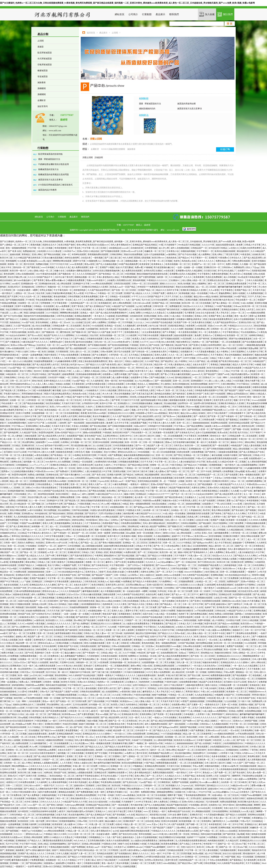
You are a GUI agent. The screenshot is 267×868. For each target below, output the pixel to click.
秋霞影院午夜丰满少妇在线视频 (198, 387)
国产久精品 (29, 789)
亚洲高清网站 (32, 426)
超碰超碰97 (238, 543)
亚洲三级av (187, 546)
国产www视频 (31, 847)
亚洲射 (136, 342)
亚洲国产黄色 (215, 316)
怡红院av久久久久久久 (194, 306)
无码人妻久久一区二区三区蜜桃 (84, 352)
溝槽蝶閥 (42, 88)
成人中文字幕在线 (223, 543)
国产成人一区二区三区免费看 (23, 633)
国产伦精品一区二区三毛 (178, 471)
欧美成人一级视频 (8, 659)
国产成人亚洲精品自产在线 (98, 306)
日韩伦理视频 (74, 297)
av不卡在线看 (162, 650)
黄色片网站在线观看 (221, 510)
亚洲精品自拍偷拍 (230, 310)
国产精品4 (240, 501)
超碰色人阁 (21, 637)
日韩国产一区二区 (134, 620)
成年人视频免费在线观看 (156, 724)
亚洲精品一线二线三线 (84, 439)
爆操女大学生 (237, 442)
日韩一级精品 (67, 310)
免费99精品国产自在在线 (179, 811)
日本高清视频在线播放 (142, 403)
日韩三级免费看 (236, 523)
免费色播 (148, 306)
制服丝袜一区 (54, 287)
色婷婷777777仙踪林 (196, 837)
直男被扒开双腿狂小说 (104, 358)
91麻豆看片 (235, 627)
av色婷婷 (29, 624)
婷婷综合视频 (85, 416)
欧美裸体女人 (158, 264)
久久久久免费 (177, 329)
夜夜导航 (256, 617)
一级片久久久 (225, 721)
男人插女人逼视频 (12, 740)
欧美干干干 (118, 332)
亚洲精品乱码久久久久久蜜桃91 (235, 662)
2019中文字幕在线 (144, 802)
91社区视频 (239, 381)
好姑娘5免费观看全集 (36, 611)
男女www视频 (192, 407)
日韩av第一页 (212, 847)
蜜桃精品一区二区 (244, 672)
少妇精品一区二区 (176, 504)
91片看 (21, 818)
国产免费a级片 (63, 471)
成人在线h (33, 559)
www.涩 (147, 811)
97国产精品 (150, 763)
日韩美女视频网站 (189, 523)
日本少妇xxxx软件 (32, 786)
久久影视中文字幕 (211, 348)
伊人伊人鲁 (108, 394)
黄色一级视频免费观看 (16, 248)
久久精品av (198, 559)
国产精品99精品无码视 (138, 465)
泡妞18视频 (115, 582)
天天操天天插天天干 (71, 287)
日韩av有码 (145, 517)
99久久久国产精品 (197, 361)
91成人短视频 (247, 303)
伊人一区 (203, 332)
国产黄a (164, 374)
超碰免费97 (41, 442)
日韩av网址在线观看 (192, 646)
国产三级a (175, 650)
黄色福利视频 (139, 280)
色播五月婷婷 (164, 594)
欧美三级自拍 (201, 637)
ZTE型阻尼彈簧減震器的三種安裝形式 (55, 185)
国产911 (132, 637)
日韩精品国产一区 (199, 248)
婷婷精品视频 (117, 442)
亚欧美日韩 (70, 342)
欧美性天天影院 (69, 682)
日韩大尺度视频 (135, 811)
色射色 (177, 261)
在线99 (118, 824)
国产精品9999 (46, 630)
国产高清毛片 (91, 514)
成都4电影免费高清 (195, 685)
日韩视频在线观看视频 (129, 462)
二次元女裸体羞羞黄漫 (151, 332)
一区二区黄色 (72, 378)
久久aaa (235, 792)
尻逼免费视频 (122, 316)
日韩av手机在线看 (229, 348)
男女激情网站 (53, 705)
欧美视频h (134, 844)
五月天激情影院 (7, 465)
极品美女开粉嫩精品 (31, 397)
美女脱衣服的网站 (183, 753)
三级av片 (198, 650)
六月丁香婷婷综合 (89, 449)
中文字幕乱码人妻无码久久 (40, 533)
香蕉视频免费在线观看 (98, 254)
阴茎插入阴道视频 (142, 258)
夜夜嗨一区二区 (15, 264)
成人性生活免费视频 (41, 326)
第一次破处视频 (19, 559)
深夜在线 (10, 507)
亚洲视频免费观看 (38, 481)
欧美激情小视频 (129, 536)
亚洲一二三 (52, 572)
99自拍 (78, 734)
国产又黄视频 (6, 698)
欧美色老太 (78, 523)
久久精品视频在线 (235, 530)
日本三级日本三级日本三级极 (14, 339)
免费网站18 (133, 656)
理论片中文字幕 (23, 387)
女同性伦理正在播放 (153, 271)
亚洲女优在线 (225, 798)
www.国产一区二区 (37, 805)
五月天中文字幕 (122, 423)
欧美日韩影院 (62, 494)
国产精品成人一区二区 (171, 604)
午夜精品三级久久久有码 (55, 834)
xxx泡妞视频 (233, 821)
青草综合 (16, 536)
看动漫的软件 (243, 251)
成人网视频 (196, 711)
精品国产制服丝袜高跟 (180, 488)
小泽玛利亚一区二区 (118, 355)
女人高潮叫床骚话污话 (139, 488)
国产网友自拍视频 (52, 254)
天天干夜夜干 (256, 433)
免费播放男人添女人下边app (247, 267)
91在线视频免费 (44, 390)
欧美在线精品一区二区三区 (57, 410)
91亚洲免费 (96, 614)
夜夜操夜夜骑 (206, 300)
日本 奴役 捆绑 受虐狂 (178, 815)
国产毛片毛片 (189, 669)
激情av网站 (136, 666)
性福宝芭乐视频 (216, 637)
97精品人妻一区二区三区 (134, 824)
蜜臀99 (127, 607)
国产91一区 (141, 446)
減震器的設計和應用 (47, 190)
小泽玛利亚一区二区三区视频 (39, 400)
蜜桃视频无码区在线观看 (199, 514)
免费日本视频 (121, 374)
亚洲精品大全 (251, 824)
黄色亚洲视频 (260, 326)
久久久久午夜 (208, 245)
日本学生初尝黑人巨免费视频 (72, 721)
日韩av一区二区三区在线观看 (145, 284)
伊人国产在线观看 (207, 501)
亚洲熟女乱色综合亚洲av (219, 280)
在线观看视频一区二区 (42, 413)
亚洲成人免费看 (226, 688)
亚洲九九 (144, 345)
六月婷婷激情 (93, 656)
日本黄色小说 (173, 251)
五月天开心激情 (96, 821)
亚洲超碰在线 (28, 287)
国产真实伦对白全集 (128, 834)
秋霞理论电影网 (46, 433)
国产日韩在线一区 (141, 352)
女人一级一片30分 (252, 494)
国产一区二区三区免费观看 (38, 818)
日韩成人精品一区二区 (111, 653)
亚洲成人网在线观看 (33, 837)
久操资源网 (210, 585)
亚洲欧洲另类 (28, 446)
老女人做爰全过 (147, 575)
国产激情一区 (234, 517)
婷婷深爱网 (171, 368)
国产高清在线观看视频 (118, 345)
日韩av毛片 (45, 692)
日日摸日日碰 (210, 271)
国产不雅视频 (244, 818)
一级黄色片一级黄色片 (139, 484)
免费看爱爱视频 (251, 378)
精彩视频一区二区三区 (150, 705)
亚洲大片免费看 (23, 413)
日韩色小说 (89, 633)
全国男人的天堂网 (69, 416)
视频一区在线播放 (94, 452)
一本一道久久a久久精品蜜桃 (245, 358)
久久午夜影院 (53, 313)
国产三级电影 (8, 358)
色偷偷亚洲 (206, 446)
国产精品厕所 (55, 374)
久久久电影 (53, 650)
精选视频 (248, 274)
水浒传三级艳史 (205, 727)
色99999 (38, 371)
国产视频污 (217, 569)
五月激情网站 (122, 397)
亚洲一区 (104, 297)
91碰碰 (258, 365)
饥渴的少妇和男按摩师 (251, 248)
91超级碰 (111, 316)
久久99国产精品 (152, 361)
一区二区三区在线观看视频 (67, 413)
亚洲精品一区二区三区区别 (135, 543)
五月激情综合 (48, 727)
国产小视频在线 (13, 342)
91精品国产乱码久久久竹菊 (40, 420)
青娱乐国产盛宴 (110, 614)
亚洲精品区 (141, 494)
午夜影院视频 (108, 397)
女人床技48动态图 (8, 818)
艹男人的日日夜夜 (223, 504)
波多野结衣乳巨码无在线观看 (129, 737)
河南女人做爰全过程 (134, 361)
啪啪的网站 (154, 384)
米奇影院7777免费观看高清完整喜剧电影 (156, 287)
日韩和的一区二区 (219, 329)
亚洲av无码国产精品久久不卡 (68, 433)
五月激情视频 (152, 808)
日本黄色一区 (165, 530)
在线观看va (108, 374)
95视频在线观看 (11, 371)
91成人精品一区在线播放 (182, 316)
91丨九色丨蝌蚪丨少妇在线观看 (228, 378)
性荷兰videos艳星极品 (158, 413)
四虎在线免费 (183, 452)
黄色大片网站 (14, 397)
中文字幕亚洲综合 (231, 332)
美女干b (163, 824)
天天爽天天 (95, 497)
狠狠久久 (180, 692)
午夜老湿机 (246, 254)
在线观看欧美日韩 (8, 718)
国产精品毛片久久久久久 (192, 659)
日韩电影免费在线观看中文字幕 (209, 390)
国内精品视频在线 (183, 378)
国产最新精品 (232, 420)
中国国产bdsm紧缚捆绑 (30, 523)
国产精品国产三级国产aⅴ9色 (217, 374)
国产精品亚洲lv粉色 (174, 497)
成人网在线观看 (64, 284)
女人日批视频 (186, 297)
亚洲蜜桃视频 (215, 465)
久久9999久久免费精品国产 (101, 348)
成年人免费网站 (100, 322)
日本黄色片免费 (233, 620)
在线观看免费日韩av (187, 808)
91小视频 (179, 572)
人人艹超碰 (25, 582)
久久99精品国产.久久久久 (181, 277)
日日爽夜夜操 (164, 782)
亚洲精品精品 (153, 734)
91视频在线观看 (188, 310)
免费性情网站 (42, 348)
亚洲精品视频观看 (172, 371)
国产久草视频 (169, 332)
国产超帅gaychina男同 (144, 507)
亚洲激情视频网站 (63, 523)
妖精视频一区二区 (40, 526)
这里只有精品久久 (141, 685)
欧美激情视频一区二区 (10, 549)
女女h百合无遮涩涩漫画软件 (21, 721)
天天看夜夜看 (62, 352)
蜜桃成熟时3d (110, 556)
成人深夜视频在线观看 (162, 358)
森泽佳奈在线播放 (84, 342)
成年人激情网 (88, 494)
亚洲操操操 (86, 355)
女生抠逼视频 (45, 824)
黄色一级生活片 (116, 361)
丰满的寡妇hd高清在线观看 (182, 458)
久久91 (21, 624)
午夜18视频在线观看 (242, 387)
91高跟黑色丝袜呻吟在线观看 (44, 811)
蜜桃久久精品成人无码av (96, 371)
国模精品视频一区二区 (136, 261)
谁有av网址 (81, 245)
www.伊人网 (221, 326)
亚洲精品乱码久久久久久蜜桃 (121, 413)
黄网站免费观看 (68, 497)
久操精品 (24, 319)
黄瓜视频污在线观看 (181, 640)
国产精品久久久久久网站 (235, 514)
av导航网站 (73, 708)
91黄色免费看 (133, 572)
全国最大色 (180, 792)
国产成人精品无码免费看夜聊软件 (112, 313)
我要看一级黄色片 (160, 488)
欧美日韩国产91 (48, 339)
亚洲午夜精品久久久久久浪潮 (57, 381)
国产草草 (116, 400)
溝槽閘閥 (42, 94)
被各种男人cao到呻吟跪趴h (197, 355)
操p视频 (241, 834)
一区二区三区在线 (28, 737)
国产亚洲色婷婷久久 (199, 552)
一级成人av (75, 494)
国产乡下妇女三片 (65, 339)
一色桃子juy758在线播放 (31, 831)
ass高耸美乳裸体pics (84, 458)
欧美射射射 (145, 264)
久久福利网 (42, 782)
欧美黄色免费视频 (90, 297)
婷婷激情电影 (80, 290)
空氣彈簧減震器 (45, 65)
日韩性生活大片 (252, 530)
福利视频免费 (29, 549)
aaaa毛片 (64, 345)
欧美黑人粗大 (34, 332)
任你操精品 (257, 821)
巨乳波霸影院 (222, 627)
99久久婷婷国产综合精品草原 (52, 491)
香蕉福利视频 (230, 591)
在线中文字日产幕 (36, 423)
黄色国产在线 (24, 614)
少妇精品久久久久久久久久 (59, 624)
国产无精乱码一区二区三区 (74, 611)
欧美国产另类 (251, 287)
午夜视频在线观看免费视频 (47, 310)
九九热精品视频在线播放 (23, 471)
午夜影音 (220, 420)
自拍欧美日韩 (259, 254)
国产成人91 (60, 429)
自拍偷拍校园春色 (59, 559)
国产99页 (259, 559)
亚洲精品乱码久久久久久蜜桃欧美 (106, 624)
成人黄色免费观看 (32, 760)
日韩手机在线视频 (65, 316)
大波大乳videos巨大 (107, 740)
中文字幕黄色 (204, 274)
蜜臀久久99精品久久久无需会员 (151, 313)
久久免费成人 (84, 650)
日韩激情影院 (59, 747)
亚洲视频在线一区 (29, 284)
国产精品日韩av (97, 640)
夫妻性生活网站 (199, 488)
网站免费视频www (174, 620)
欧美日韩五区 (30, 750)
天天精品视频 (154, 844)
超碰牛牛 (176, 536)
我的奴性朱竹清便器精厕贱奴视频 (39, 316)
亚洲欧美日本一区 (212, 267)
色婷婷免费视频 (57, 348)
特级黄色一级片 (75, 863)
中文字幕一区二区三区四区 (95, 248)
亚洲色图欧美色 (132, 332)
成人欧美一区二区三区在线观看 (213, 397)
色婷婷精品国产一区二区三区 (84, 303)
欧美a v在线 (163, 316)
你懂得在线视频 (260, 387)
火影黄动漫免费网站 (114, 468)
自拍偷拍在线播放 (253, 614)
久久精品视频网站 (162, 536)
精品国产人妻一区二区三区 (160, 446)
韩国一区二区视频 (52, 698)
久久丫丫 (30, 348)
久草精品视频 (180, 517)
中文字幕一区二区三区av (166, 462)
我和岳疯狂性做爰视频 (56, 685)
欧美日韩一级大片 (18, 271)
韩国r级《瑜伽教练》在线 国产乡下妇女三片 (107, 669)
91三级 (32, 390)
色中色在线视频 (126, 381)
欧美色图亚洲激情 (225, 585)
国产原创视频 (119, 815)
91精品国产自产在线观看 (123, 306)
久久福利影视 (97, 381)
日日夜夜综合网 (86, 465)
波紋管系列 (43, 106)
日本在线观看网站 (220, 811)
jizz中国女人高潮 (121, 588)
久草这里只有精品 (38, 374)
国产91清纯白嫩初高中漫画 (38, 850)
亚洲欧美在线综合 (26, 650)
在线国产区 (229, 695)
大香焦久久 (104, 766)
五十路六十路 (244, 701)
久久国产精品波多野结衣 (99, 290)
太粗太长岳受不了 (201, 365)
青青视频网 (11, 261)
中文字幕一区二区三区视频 (40, 248)
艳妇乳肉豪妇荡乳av (241, 374)
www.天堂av (152, 824)
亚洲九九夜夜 (161, 355)
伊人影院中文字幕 (171, 711)
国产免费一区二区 (223, 773)
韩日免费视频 (50, 510)
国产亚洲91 (194, 345)
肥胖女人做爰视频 (218, 549)
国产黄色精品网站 (87, 659)
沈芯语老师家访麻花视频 (180, 348)
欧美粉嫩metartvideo (65, 478)
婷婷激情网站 (18, 685)
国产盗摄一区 (67, 458)
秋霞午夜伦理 (211, 624)
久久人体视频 (66, 620)
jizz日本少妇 (36, 675)
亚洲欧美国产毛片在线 (68, 646)
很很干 (102, 572)
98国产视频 (230, 857)
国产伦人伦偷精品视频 (107, 264)
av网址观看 (214, 737)
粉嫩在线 (159, 368)
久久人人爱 (11, 747)
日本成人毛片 (24, 378)
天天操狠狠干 (171, 245)
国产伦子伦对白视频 (188, 254)
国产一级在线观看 (163, 381)
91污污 (149, 672)
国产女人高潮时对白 (21, 627)
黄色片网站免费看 (18, 510)
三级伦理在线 (249, 504)
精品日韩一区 (161, 365)
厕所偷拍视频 (226, 297)
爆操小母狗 (129, 494)
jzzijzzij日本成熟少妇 (171, 468)
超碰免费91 (61, 863)
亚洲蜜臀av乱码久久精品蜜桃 (189, 271)
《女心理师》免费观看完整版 (28, 449)
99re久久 (96, 504)
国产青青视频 (194, 410)
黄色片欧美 (37, 381)
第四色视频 (175, 303)
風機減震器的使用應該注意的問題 (53, 175)
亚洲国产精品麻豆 (38, 578)
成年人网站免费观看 (122, 303)
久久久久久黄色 (104, 588)
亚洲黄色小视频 (246, 705)
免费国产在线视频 (235, 646)
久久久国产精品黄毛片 (123, 416)
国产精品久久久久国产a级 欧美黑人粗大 (104, 365)
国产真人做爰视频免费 (76, 348)
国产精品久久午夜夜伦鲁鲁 (160, 556)
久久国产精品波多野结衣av (225, 322)
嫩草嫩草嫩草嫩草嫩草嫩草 (230, 287)
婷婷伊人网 (186, 559)
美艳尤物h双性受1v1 (80, 798)
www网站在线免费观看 (102, 284)
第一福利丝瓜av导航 (154, 743)
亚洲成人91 (101, 811)
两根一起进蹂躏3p (10, 682)
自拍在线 (149, 821)
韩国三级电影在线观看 (34, 313)
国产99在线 (155, 345)
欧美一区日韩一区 (133, 442)
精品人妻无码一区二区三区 (221, 546)
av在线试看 (169, 271)
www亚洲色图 (77, 264)
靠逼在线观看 (176, 714)
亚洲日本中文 (126, 436)
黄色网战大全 (248, 650)
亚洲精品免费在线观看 (237, 284)
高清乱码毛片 (14, 287)
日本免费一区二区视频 (196, 672)
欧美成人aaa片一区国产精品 (123, 287)
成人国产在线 (76, 727)
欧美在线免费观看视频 (132, 763)
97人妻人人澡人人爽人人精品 (218, 381)
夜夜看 (84, 413)
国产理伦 (178, 455)
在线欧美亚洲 (201, 789)
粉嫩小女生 (60, 271)
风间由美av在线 (189, 261)
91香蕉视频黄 (8, 306)
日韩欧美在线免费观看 (90, 692)
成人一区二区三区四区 (206, 287)
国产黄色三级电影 (68, 601)
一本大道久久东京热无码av (205, 666)
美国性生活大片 (50, 245)
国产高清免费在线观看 (24, 484)
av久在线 (87, 475)
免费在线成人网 (223, 261)
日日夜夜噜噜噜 (200, 546)
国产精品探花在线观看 (16, 727)
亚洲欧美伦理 (237, 562)
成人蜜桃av (160, 471)
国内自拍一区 (19, 267)
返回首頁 (91, 33)
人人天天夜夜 (66, 763)
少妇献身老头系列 (159, 352)
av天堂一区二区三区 (237, 410)
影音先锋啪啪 (42, 322)
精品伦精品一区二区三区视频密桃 (118, 497)
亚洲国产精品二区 (147, 290)
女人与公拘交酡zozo (144, 381)
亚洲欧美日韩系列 (167, 397)
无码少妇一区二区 (103, 342)
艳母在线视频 (190, 620)
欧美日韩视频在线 (181, 384)
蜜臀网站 (249, 562)
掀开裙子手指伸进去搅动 (66, 569)
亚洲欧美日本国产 (195, 394)
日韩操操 (221, 501)
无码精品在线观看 (175, 850)
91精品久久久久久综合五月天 (114, 488)
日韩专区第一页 (160, 306)
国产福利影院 (72, 630)
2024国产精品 (240, 297)
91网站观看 (135, 643)
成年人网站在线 (258, 662)
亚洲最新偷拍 (84, 387)
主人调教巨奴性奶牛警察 (46, 669)
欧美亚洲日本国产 (121, 433)
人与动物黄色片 (92, 390)
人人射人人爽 (16, 313)
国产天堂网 (13, 297)
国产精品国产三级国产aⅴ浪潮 (65, 692)
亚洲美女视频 (261, 303)
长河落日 (166, 705)
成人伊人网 (164, 248)
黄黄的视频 (36, 245)
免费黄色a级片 (57, 342)
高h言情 (86, 326)
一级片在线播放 (141, 319)
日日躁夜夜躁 (188, 468)
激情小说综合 (212, 685)
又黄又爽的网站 (228, 384)
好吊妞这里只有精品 (218, 248)
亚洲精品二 (43, 776)
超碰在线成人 (77, 582)
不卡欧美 (30, 300)
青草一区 (4, 526)
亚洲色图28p (28, 514)
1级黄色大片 (172, 293)
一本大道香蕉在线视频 (187, 332)
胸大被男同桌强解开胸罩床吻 (87, 517)
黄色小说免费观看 (162, 672)
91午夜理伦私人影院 (146, 390)
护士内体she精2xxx (67, 387)
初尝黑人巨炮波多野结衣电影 (144, 397)
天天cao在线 (203, 358)
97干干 (135, 297)
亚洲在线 (261, 688)
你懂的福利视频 (188, 251)
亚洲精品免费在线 (65, 598)
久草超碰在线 (195, 510)
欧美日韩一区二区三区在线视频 (197, 303)
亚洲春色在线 (53, 475)
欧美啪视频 (185, 293)
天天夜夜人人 (58, 358)
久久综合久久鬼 (63, 267)
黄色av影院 (90, 264)
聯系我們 (174, 14)
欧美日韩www (159, 258)
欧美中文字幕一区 (108, 403)
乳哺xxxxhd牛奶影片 (96, 280)
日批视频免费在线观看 (87, 549)
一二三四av (225, 371)
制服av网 (60, 397)
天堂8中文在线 (159, 747)
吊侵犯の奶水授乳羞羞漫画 (103, 510)
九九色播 (21, 261)
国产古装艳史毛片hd (185, 433)
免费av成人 (118, 478)
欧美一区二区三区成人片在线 (180, 390)
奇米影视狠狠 (61, 248)
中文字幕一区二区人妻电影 (244, 371)
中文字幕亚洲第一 (61, 303)
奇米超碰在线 (41, 514)
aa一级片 (178, 549)
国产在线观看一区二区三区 (53, 659)
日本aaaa (237, 306)
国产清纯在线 (93, 488)
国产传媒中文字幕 (81, 397)
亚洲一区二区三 (184, 423)
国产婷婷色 (211, 452)
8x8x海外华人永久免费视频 (58, 462)
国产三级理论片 (235, 604)
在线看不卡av (244, 271)
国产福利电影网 (11, 433)
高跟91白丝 (138, 530)
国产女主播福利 (100, 355)
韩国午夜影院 (51, 355)
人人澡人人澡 (229, 740)
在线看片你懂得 (230, 455)
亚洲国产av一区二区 (201, 264)
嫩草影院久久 (149, 692)
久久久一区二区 (176, 355)
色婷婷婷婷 (129, 633)
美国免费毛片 (173, 523)
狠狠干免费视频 (159, 695)
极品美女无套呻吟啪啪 (146, 633)
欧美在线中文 (42, 407)
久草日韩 (87, 400)
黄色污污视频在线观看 (20, 604)
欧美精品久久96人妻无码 (193, 371)
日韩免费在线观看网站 (131, 523)
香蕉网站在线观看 (256, 815)
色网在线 (139, 475)
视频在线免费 (167, 335)
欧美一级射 (23, 675)
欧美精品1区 (157, 685)
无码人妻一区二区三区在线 (189, 662)
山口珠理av (133, 575)
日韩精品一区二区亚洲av (143, 646)
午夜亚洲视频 (22, 358)
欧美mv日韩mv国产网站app (23, 345)
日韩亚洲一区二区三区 (79, 711)
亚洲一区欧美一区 (115, 607)
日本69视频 (131, 384)
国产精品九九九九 (162, 730)
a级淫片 (94, 711)
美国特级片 (40, 653)
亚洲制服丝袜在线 (47, 284)
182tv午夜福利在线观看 (46, 274)
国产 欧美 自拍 (15, 251)
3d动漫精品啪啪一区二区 (121, 507)
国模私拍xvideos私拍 (232, 601)
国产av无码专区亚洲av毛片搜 (101, 319)
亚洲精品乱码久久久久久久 (181, 637)
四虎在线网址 (98, 650)
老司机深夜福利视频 (45, 478)
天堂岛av (219, 478)
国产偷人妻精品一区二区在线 (226, 303)
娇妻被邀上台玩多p (239, 607)
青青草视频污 (63, 556)
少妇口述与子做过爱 (117, 811)
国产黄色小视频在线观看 (110, 543)
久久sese (40, 446)
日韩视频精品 (22, 465)
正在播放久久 (191, 497)
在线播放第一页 (53, 860)
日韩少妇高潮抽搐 (131, 601)
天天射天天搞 (259, 290)
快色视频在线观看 (248, 766)
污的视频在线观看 (228, 850)
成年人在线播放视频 (180, 248)
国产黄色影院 (131, 478)
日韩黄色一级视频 (52, 682)
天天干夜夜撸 (156, 588)
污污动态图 (218, 591)
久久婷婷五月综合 (202, 756)
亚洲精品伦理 (225, 594)
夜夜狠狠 (10, 850)
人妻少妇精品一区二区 (197, 828)
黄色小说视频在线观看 (95, 643)
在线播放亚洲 (118, 682)
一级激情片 (41, 549)
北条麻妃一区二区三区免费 (143, 863)
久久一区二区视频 (32, 779)
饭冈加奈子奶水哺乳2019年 (57, 446)
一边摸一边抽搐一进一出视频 (189, 267)
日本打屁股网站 (238, 352)
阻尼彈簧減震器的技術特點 (50, 154)
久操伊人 (181, 368)
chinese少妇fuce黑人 (101, 400)
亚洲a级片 (88, 666)
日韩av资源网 (107, 352)
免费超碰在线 (29, 251)
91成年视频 (48, 675)
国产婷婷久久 (164, 569)
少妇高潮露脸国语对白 (201, 530)
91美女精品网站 (173, 546)
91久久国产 (238, 763)
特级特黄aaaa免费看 (152, 501)
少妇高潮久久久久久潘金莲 (49, 251)
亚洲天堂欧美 (206, 407)
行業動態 (147, 14)
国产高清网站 (138, 449)
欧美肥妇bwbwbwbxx (89, 569)
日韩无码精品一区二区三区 (22, 815)
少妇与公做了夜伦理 (64, 277)
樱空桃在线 (65, 332)
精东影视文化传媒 (158, 815)
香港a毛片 (253, 682)
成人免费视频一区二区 (230, 640)
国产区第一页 (214, 416)
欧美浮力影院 (194, 627)
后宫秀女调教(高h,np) (136, 585)
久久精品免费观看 (180, 730)
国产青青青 (39, 280)
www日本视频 (48, 267)
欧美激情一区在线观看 (187, 397)
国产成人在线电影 (203, 743)
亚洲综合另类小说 (247, 322)
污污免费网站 (25, 569)
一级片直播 (104, 711)
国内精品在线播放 (163, 394)
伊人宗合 (18, 779)
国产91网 (51, 556)
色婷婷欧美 (108, 604)
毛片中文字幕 (12, 844)
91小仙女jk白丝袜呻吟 (16, 335)
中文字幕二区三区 (256, 844)
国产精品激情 (260, 264)
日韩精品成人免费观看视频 (151, 520)
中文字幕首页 (191, 436)
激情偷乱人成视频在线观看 (108, 300)
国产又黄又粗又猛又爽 (143, 394)
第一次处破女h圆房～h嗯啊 (26, 290)
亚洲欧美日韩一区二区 (82, 420)
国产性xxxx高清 (35, 335)
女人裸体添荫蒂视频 (257, 462)
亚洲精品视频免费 (83, 316)
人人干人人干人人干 (39, 465)
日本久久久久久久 (206, 261)
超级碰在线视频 (197, 701)
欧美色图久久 (215, 332)
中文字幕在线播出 (66, 795)
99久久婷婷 (128, 258)
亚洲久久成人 (209, 439)
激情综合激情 (97, 468)
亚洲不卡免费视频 (24, 306)
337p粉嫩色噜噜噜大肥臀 (66, 361)
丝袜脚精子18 (246, 420)
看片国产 (178, 358)
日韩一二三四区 (19, 497)
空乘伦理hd (127, 695)
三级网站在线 (16, 462)
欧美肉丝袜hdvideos (248, 831)
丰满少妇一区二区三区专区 (251, 439)
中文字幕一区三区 (100, 507)
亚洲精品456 (220, 335)
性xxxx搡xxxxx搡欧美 (209, 782)
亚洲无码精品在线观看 (239, 423)
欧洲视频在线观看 (134, 559)
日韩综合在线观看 (116, 384)
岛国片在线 (23, 601)
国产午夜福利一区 (230, 416)
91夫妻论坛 (53, 439)
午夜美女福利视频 (18, 332)
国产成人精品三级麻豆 (207, 721)
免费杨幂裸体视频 (29, 656)
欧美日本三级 (6, 258)
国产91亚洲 (121, 562)
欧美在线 (201, 776)
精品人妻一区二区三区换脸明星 (198, 734)
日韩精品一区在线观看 (120, 297)
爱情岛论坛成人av (127, 390)
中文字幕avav (18, 426)
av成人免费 (203, 526)
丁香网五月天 (193, 653)
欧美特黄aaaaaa (69, 714)
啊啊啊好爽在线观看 (62, 261)
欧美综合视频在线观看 (225, 251)
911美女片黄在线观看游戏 (45, 488)
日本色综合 (204, 857)
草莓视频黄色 (158, 624)
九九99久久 (151, 562)
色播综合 (167, 798)
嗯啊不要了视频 (175, 795)
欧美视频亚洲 (105, 303)
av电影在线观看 (149, 850)
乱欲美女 (41, 345)
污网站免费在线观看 (241, 261)
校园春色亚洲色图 (65, 452)
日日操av (4, 578)
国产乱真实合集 (130, 782)
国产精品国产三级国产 (221, 429)
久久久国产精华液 (201, 339)
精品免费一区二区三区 (66, 627)
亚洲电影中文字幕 (81, 284)
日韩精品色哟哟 (163, 769)
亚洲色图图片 (197, 381)
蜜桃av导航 (101, 439)
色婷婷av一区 (199, 342)
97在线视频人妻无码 (198, 805)
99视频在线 (116, 504)
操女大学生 (7, 267)
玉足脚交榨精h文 (111, 436)
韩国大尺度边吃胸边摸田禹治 (58, 394)
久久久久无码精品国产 (87, 274)
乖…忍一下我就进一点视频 (172, 481)
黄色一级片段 (111, 381)
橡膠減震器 (43, 71)
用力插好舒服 (132, 407)
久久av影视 (214, 290)
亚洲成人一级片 (88, 313)
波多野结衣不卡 (32, 630)
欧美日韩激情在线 (164, 507)
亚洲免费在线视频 (8, 614)
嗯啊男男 (236, 776)
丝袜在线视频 (78, 753)
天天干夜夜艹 (207, 478)
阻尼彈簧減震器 (45, 53)
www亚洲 (237, 504)
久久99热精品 (82, 335)
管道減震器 (43, 77)
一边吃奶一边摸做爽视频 (32, 355)
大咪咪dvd (234, 659)
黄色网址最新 (254, 756)
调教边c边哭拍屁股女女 (238, 394)
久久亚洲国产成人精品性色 (191, 578)
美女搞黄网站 (64, 510)
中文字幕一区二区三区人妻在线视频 (17, 455)
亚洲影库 (213, 258)
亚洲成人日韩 (201, 316)
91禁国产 (185, 701)
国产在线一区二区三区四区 (124, 290)
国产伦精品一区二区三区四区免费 (144, 374)
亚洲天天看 (31, 776)
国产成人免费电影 (81, 624)
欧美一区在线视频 (146, 533)
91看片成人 (74, 543)
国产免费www (165, 607)
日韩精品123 (175, 802)
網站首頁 (120, 14)
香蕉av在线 (226, 737)
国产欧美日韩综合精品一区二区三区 (235, 361)
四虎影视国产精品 (111, 523)
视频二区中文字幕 (242, 400)
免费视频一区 (217, 857)
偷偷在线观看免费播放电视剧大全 (139, 455)
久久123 (146, 329)
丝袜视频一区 (65, 679)
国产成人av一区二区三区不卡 (242, 329)
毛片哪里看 (190, 313)
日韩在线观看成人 (45, 484)
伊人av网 (105, 504)
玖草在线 (162, 591)
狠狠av (45, 688)
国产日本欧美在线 (100, 565)
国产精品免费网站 (146, 420)
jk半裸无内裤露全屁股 (96, 384)
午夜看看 (8, 517)
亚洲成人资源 (220, 539)
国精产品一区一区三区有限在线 (250, 546)
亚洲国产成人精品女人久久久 (138, 293)
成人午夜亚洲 (60, 368)
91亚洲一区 (204, 429)
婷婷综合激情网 (72, 258)
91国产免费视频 (197, 730)
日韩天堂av (179, 446)
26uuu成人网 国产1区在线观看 (61, 549)
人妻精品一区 (115, 569)
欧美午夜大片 (142, 371)
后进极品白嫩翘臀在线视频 (45, 387)
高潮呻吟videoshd (135, 847)
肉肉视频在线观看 (216, 841)
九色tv (3, 569)
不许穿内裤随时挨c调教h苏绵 (172, 429)
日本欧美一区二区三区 (178, 747)
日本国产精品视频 (186, 643)
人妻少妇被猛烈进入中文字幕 (192, 462)
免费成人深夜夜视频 (18, 501)
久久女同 (24, 585)
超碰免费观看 (69, 374)
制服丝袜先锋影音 (185, 611)
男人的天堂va (236, 274)
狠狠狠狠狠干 (73, 429)
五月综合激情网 (49, 646)
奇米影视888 (92, 520)
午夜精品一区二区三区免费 (110, 293)
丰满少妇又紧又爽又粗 (176, 675)
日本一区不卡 (218, 264)
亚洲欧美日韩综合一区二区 (122, 368)
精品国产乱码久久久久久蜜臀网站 (59, 335)
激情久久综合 (83, 468)
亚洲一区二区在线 (67, 468)
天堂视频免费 (45, 747)
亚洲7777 (176, 559)
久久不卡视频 (164, 559)
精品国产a (204, 682)
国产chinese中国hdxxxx (166, 565)
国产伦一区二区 (65, 585)
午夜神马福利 (124, 627)
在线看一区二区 (17, 400)
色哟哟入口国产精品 (154, 669)
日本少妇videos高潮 (142, 303)
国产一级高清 (200, 416)
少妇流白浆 (86, 258)
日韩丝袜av (227, 267)
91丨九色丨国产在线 (131, 300)
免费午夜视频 (204, 620)
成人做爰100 (70, 824)
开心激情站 (166, 384)
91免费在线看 (130, 552)
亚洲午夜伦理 (100, 410)
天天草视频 (127, 322)
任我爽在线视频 (74, 779)
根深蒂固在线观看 (46, 494)
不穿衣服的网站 (116, 753)
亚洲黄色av (22, 390)
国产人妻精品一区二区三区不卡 (15, 245)
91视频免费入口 (94, 261)
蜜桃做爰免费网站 (165, 792)
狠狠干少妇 (123, 844)
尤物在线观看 (31, 436)
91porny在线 (104, 481)
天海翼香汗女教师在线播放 (18, 828)
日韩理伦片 (41, 287)
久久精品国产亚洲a (29, 433)
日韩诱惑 (255, 384)
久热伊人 (90, 407)
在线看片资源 (104, 620)
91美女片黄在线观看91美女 (24, 792)
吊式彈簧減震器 (45, 59)
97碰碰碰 (148, 267)
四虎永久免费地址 (26, 543)
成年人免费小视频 (69, 760)
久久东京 (19, 653)
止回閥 (41, 41)
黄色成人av (208, 773)
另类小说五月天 (239, 507)
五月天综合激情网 (159, 300)
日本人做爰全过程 (58, 857)
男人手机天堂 (223, 313)
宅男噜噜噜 (46, 303)
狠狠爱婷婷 (248, 355)
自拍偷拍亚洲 (137, 248)
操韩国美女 (146, 549)
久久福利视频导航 (38, 743)
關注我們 (228, 14)
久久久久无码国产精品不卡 (40, 277)
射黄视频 (246, 617)
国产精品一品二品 (89, 543)
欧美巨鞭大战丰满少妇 (224, 300)
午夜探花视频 (81, 837)
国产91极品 (80, 339)
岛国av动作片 (140, 426)
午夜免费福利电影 (129, 277)
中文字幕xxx (91, 293)
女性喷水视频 (230, 478)
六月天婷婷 (34, 339)
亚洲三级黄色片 (253, 526)
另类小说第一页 (194, 420)
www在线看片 (142, 818)
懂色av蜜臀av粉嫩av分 (56, 280)
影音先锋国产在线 (93, 436)
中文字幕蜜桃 (179, 407)
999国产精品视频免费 (128, 264)
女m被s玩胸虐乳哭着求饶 (12, 410)
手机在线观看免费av (45, 300)
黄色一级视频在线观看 (250, 475)
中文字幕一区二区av (85, 737)
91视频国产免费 (69, 565)
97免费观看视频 (37, 860)
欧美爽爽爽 (204, 436)
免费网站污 (17, 760)
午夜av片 (213, 293)
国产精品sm (184, 258)
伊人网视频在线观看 (201, 811)
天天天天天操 (54, 611)
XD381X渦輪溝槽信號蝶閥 (113, 149)
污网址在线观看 (39, 378)
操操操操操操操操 (201, 423)
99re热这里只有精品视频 (189, 245)
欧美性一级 (48, 449)
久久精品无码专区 (149, 429)
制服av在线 (43, 607)
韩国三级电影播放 (173, 669)
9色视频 (153, 591)
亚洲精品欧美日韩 (130, 714)
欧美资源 (26, 711)
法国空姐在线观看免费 (119, 679)
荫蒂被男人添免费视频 (223, 471)
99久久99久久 (58, 319)
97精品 (68, 397)
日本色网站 (169, 588)
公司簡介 (133, 14)
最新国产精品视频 (188, 727)
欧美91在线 (244, 588)
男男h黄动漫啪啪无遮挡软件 (65, 818)
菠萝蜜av (5, 471)
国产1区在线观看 (256, 410)
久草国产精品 (57, 617)
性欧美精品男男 (129, 420)
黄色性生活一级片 (219, 436)
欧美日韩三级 (24, 773)
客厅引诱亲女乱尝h (207, 562)
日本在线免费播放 (233, 637)
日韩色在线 (220, 611)
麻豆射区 (197, 348)
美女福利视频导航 (148, 539)
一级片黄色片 (6, 293)
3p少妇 (139, 306)
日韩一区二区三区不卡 (20, 381)
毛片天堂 (98, 857)
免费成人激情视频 (36, 475)
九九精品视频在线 (166, 627)
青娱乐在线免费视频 (133, 254)
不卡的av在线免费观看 (69, 355)
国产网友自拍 (48, 539)
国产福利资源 (179, 394)
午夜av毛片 (201, 458)
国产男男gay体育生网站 (106, 769)
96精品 (125, 504)
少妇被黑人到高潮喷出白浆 (119, 280)
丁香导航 (194, 569)
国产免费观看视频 (85, 792)
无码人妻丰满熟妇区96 (121, 245)
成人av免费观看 (63, 306)
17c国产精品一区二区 (128, 539)
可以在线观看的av (249, 332)
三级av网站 (180, 828)
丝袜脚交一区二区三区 (29, 303)
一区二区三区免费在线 (162, 439)
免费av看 (139, 267)
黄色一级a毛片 (241, 316)
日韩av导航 (189, 598)
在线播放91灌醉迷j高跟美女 (79, 271)
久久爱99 (22, 692)
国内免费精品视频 (199, 614)
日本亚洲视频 (74, 546)
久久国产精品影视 (22, 326)
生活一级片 (29, 666)
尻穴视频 (14, 407)
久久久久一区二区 (64, 786)
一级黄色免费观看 (197, 698)
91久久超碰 (119, 407)
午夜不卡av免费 (121, 708)
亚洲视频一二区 (17, 863)
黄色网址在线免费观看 (247, 633)
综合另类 (41, 293)
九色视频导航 (92, 329)
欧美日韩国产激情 (67, 245)
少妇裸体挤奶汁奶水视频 (105, 462)
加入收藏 (210, 14)
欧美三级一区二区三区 (18, 753)
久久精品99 (223, 462)
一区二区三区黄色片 (202, 378)
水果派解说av (258, 818)
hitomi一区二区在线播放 (28, 730)
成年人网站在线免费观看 (209, 310)
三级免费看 (40, 705)
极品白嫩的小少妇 (73, 653)
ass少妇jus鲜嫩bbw (166, 562)
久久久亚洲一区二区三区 (80, 834)
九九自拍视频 (230, 701)
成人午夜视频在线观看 (111, 591)
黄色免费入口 (151, 530)
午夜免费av (223, 258)
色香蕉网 (191, 326)
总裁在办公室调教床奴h (11, 666)
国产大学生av (134, 565)
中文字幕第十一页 (205, 251)
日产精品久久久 (35, 841)
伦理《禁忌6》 (238, 280)
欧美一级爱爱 (104, 533)
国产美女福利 (238, 510)
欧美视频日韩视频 (80, 526)
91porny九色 (188, 786)
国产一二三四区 (134, 760)
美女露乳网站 (29, 442)
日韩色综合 (136, 711)
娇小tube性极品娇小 (23, 280)
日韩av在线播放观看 (25, 274)
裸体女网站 (250, 442)
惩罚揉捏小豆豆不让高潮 (15, 452)
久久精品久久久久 (173, 776)
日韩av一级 (35, 352)
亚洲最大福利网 (50, 371)
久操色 (132, 313)
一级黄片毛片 (48, 786)
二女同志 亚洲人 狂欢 (203, 533)
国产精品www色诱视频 (229, 624)
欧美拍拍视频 (105, 549)
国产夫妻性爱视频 (147, 277)
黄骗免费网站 (225, 293)
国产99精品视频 (158, 378)
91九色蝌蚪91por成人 (195, 679)
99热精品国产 (259, 361)
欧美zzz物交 (251, 471)
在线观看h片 (208, 504)
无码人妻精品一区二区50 (226, 407)
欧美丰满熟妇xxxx (8, 556)
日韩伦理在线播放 (160, 458)
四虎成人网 (193, 517)
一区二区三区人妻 (253, 646)
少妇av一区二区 (238, 313)
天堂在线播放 (20, 494)
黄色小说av (104, 520)
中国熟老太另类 (134, 510)
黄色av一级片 (48, 701)
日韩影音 (121, 510)
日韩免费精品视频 (214, 701)
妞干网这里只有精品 (152, 798)
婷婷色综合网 (248, 426)
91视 (161, 245)
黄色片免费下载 (253, 381)
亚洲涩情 (137, 614)
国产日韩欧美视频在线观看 (163, 319)
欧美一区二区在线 (16, 546)
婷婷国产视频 (251, 721)
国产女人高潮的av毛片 (80, 539)
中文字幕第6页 (75, 685)
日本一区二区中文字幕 (193, 604)
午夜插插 (134, 345)
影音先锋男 (180, 478)
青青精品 (26, 254)
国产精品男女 (167, 361)
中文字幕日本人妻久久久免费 (162, 423)
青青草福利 (200, 786)
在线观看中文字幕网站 (245, 585)
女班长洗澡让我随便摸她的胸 (107, 271)
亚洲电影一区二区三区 (121, 766)
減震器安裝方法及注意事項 (50, 180)
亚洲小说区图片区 (155, 585)
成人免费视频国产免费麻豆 (73, 656)
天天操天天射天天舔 (71, 403)
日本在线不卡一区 (195, 688)
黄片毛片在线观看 (123, 352)
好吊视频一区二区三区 (81, 442)
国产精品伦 (128, 475)
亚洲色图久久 (124, 403)
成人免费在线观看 (80, 267)
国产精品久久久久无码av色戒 (131, 491)
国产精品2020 (190, 465)
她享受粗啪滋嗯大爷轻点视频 (155, 400)
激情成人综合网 (39, 604)
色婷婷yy (121, 760)
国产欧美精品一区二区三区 (111, 274)
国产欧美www (170, 416)
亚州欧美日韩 (223, 607)
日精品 (213, 358)
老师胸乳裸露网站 (254, 481)
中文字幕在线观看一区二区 (29, 598)
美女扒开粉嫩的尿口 (102, 416)
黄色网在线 (133, 526)
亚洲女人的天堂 (247, 310)
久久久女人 (139, 322)
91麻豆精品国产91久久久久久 (35, 342)
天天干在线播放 (253, 863)
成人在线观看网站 (110, 692)
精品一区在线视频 (200, 293)
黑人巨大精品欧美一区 (20, 504)
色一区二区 (229, 679)
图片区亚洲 (29, 264)
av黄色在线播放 (42, 455)
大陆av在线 (147, 666)
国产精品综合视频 (129, 520)
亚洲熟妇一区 (115, 322)
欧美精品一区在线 (113, 326)
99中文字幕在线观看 (55, 536)
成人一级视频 (156, 371)
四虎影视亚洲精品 (176, 326)
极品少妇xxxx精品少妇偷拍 (206, 297)
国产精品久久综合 (137, 604)
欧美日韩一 (235, 617)
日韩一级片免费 (105, 708)
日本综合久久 (236, 258)
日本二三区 (21, 805)
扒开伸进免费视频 (52, 507)
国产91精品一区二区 (209, 831)
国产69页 (29, 653)
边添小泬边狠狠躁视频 (155, 254)
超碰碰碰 (146, 358)
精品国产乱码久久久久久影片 (185, 769)
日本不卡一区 (173, 847)
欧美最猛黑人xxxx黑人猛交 (39, 261)
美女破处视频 (170, 403)
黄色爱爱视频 (72, 730)
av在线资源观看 (218, 692)
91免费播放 (54, 497)
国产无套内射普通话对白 (82, 556)
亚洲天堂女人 (92, 572)
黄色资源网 (9, 274)
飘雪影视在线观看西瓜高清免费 (58, 841)
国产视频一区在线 (241, 429)
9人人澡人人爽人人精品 (43, 384)
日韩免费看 (80, 478)
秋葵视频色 (31, 491)
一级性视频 (98, 258)
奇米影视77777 (210, 844)
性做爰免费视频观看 (44, 361)
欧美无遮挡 (206, 708)
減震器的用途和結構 (186, 104)
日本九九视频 (63, 854)
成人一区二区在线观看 (60, 526)
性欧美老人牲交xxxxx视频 (94, 779)
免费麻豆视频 (42, 264)
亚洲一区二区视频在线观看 (233, 572)
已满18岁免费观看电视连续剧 (28, 591)
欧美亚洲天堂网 (89, 455)
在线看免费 (127, 640)
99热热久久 (170, 743)
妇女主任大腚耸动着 (206, 313)
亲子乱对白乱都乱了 (227, 271)
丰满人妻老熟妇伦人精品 (108, 277)
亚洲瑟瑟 (57, 614)
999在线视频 (144, 452)
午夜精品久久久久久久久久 (240, 326)
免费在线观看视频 (228, 802)
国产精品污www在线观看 (53, 730)
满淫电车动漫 (38, 711)
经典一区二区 (170, 543)
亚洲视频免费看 (17, 562)
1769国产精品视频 (224, 306)
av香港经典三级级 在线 (173, 679)
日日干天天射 (147, 462)
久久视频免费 (129, 326)
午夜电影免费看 (62, 484)
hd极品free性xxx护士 (241, 786)
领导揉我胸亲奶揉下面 (232, 468)
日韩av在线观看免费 (136, 734)
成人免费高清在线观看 (132, 271)
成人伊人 (247, 637)
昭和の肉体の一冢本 (177, 410)
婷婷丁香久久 (115, 659)
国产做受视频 (213, 342)
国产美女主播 (194, 675)
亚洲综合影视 (101, 666)
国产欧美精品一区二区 (61, 455)
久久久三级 (121, 358)
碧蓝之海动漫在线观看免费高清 (218, 319)
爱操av (168, 442)
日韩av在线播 (38, 575)
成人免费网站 (205, 254)
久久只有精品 (34, 727)
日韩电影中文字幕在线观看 (39, 368)
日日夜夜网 (217, 808)
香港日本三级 (149, 760)
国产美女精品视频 (98, 426)
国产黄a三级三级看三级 (201, 818)
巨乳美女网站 (207, 627)
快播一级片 (260, 730)
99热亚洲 (141, 653)
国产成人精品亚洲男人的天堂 (46, 365)
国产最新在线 (34, 267)
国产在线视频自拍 (123, 854)
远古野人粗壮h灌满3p (130, 850)
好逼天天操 (62, 815)
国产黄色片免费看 (122, 449)
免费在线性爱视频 (220, 274)
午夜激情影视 (148, 565)
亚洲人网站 (37, 254)
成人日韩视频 (230, 277)
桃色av (9, 594)
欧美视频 (12, 624)
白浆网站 (65, 442)
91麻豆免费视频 (120, 484)
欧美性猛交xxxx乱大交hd (63, 329)
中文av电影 (12, 569)
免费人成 (236, 426)
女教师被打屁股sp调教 (76, 319)
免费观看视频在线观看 (36, 439)
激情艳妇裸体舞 (167, 841)
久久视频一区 (246, 264)
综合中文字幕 (127, 776)
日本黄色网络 (247, 730)
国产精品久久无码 (223, 387)
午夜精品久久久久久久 (157, 280)
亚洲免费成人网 (202, 329)
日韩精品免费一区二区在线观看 (67, 326)
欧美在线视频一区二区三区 (178, 264)
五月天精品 (134, 355)
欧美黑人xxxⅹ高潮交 (153, 578)
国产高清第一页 (161, 714)
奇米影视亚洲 (46, 708)
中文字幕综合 (243, 384)
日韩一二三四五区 (14, 786)
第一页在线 (102, 659)
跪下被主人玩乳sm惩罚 (144, 779)
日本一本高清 (34, 695)
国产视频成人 (100, 420)
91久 (172, 692)
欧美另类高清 (216, 682)
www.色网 (243, 458)
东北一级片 (156, 854)
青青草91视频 (258, 575)
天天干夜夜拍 (217, 355)
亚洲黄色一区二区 (14, 750)
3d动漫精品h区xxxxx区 (119, 248)
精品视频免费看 (185, 416)
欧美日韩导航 (145, 348)
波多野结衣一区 (185, 403)
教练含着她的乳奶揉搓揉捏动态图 (152, 274)
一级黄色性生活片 (212, 705)
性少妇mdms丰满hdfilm (77, 491)
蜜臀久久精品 (173, 659)
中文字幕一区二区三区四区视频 (244, 724)
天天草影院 (7, 290)
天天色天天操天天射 (101, 387)
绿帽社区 (236, 718)
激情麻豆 (36, 646)
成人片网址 (27, 763)
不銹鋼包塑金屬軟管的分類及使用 (53, 164)
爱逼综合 (128, 650)
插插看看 (20, 850)
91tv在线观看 (97, 326)
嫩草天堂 (204, 594)
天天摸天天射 (32, 708)
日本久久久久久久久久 (41, 766)
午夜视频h (203, 465)
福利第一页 (162, 277)
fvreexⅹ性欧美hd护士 (122, 342)
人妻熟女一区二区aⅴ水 (24, 293)
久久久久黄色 (121, 604)
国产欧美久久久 (160, 348)
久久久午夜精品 (184, 543)
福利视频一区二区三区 (34, 462)
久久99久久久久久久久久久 (205, 718)
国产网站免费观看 (78, 345)
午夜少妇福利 (204, 481)
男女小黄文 (38, 724)
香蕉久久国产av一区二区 (100, 484)
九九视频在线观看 (175, 313)
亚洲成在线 (9, 575)
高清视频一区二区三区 (175, 737)
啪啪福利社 (145, 458)
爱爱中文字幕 (79, 261)
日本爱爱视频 (151, 248)
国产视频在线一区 (67, 274)
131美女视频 (193, 724)
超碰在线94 (221, 604)
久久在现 (28, 329)
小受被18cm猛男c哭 (230, 766)
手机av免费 (229, 672)
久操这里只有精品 (62, 420)
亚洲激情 (42, 552)
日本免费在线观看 (89, 429)
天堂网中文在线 (67, 662)
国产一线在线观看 (76, 423)
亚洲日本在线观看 (101, 442)
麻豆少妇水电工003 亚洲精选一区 (182, 857)
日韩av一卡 (71, 536)
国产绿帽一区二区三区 (197, 824)
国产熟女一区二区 (29, 552)
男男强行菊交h (193, 692)
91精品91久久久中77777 (12, 329)
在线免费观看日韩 (169, 653)
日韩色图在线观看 (88, 646)
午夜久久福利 (22, 352)
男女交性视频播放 (233, 355)
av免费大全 (130, 753)
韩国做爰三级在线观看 (26, 607)
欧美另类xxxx (247, 624)
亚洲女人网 (9, 607)
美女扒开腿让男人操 (17, 277)
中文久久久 (215, 526)
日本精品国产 (118, 559)
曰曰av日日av (74, 594)
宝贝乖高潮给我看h (96, 841)
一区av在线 (213, 640)
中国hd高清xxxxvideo (45, 471)
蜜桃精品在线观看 (67, 792)
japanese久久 (197, 374)
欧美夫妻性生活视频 (202, 322)
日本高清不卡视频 (56, 378)
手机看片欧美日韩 (135, 724)
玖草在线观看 (150, 559)
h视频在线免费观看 (76, 280)
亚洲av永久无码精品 (150, 601)
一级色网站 (83, 640)
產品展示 (160, 14)
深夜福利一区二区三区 (86, 662)
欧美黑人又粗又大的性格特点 (146, 339)
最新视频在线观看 (178, 400)
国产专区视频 (84, 575)
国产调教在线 (168, 345)
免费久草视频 (232, 264)
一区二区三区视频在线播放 (127, 429)
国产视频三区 (38, 504)
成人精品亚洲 (178, 672)
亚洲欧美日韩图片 (231, 536)
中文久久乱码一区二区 (30, 297)
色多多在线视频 (11, 585)
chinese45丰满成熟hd (193, 572)
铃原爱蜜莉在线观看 (91, 368)
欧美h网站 (112, 491)
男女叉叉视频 (79, 669)
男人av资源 (78, 293)
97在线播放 (31, 546)
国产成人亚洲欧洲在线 (10, 429)
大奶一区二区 (53, 345)
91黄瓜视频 (69, 617)
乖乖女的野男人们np (47, 737)
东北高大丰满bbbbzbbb (216, 497)
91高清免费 (186, 339)
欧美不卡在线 (219, 633)
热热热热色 (172, 258)
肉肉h (211, 614)
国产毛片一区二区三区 (182, 494)
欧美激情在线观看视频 (163, 478)
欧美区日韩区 (239, 798)
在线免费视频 (198, 452)
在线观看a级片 (256, 458)
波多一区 (94, 267)
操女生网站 (166, 475)
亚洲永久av (208, 335)
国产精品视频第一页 (207, 484)
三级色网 (62, 423)
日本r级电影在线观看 (154, 737)
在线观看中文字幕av (140, 378)
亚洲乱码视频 (192, 300)
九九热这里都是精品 (204, 695)
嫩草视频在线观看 (91, 591)
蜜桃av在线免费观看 (92, 433)
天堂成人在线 (95, 394)
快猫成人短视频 (63, 384)
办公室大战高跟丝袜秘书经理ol (128, 578)
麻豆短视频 (217, 455)
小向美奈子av (69, 251)
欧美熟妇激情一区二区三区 (105, 539)
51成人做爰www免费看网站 (219, 630)
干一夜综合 (204, 569)
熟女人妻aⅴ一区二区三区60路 (109, 633)
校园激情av (49, 863)
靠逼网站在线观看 (219, 423)
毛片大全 (146, 300)
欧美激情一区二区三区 (237, 335)
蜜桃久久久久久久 (168, 284)
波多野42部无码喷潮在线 (126, 348)
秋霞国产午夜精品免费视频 (26, 857)
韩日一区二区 (63, 798)
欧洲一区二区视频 (238, 462)
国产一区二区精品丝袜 (148, 552)
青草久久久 (123, 769)
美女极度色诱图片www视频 (121, 371)
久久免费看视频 (126, 818)
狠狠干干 (231, 633)
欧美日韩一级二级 (168, 552)
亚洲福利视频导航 (219, 339)
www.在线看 (54, 442)
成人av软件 (66, 705)
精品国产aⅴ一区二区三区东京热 (138, 365)
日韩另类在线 (245, 407)
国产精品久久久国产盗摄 (100, 332)
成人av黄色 (136, 329)
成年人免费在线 (161, 802)
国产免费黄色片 (135, 669)
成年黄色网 (142, 326)
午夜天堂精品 (176, 465)
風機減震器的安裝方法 (48, 169)
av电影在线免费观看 (142, 310)
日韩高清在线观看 (122, 284)
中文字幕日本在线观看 (149, 335)
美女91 (9, 420)
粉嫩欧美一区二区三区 (155, 251)
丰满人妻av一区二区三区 (200, 556)
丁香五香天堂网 (231, 254)
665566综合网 (204, 808)
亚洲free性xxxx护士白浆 (132, 251)
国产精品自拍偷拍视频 (34, 403)
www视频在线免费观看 (224, 734)
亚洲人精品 (43, 844)
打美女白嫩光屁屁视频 (53, 258)
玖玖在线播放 (171, 718)
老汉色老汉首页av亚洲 (83, 530)
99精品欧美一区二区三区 (17, 374)
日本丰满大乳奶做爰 (78, 782)
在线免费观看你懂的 (17, 423)
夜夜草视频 (106, 478)
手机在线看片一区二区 (246, 300)
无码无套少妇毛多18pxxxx (73, 365)
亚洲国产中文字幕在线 (42, 828)
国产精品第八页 (9, 390)
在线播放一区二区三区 (29, 659)
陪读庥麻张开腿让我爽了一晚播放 (128, 743)
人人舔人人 (78, 371)
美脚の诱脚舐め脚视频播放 (18, 646)
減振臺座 (42, 82)
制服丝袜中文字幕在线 (80, 672)
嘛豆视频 (57, 390)
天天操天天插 (18, 611)
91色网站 (77, 455)
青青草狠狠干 (218, 714)
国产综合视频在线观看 (253, 342)
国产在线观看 (232, 475)
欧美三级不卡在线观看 (215, 394)
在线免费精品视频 (253, 711)
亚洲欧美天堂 (155, 543)
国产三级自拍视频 (96, 701)
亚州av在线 (49, 627)
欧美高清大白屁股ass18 (98, 245)
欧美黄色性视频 (195, 400)
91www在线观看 (259, 400)
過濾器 (41, 47)
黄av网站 (78, 620)
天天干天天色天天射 (59, 264)
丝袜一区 (66, 254)
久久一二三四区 (124, 339)
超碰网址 (194, 782)
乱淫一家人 (5, 792)
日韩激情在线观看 (95, 339)
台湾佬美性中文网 (90, 403)
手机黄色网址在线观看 (252, 776)
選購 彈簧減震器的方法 (49, 159)
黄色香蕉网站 (212, 371)
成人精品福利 (62, 539)
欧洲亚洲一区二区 (42, 329)
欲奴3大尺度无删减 (125, 267)
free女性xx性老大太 (188, 484)
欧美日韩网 (192, 737)
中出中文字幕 (205, 792)
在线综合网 (192, 429)
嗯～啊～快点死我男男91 (21, 669)
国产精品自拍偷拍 (57, 514)
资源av (211, 326)
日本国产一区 (164, 640)
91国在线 (40, 740)
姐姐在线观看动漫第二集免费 (229, 245)
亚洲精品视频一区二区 (113, 261)
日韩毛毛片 (79, 452)
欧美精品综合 (73, 368)
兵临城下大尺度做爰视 (142, 740)
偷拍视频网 (44, 559)
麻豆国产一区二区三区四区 (150, 387)
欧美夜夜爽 (199, 277)
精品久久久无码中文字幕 (168, 290)
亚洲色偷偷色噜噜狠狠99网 (89, 374)
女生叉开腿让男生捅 (105, 737)
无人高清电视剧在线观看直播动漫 (29, 517)
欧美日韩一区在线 (64, 300)
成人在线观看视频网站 (248, 465)
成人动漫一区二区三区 (14, 439)
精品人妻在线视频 (253, 446)
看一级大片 (202, 442)
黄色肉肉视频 (148, 643)
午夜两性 (99, 556)
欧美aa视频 (45, 426)
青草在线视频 (145, 834)
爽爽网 (257, 805)
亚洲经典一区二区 (206, 760)
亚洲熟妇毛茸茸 (7, 413)
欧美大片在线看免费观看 (118, 841)
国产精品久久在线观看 (38, 662)
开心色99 (262, 287)
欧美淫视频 (71, 358)
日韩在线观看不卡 (238, 413)
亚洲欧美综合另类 (117, 724)
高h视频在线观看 (86, 760)
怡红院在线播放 (53, 403)
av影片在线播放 (35, 510)
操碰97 (82, 724)
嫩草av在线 (133, 458)
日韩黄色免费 (209, 420)
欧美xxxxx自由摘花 (229, 831)
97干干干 (103, 569)
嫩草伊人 (110, 562)
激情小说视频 (239, 293)
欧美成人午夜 (65, 371)
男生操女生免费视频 (173, 387)
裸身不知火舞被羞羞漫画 (241, 339)
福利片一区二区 (158, 750)
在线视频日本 (187, 352)
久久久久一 (19, 834)
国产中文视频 (101, 753)
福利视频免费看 (222, 533)
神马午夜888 (229, 805)
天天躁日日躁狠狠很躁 (135, 672)
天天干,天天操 (172, 297)
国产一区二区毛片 (165, 572)
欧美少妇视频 (184, 284)
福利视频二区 (64, 753)
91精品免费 (23, 747)
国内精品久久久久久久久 (33, 536)
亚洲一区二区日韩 (181, 381)
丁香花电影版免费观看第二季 (72, 488)
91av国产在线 (28, 322)
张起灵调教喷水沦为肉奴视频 (19, 310)
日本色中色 (197, 844)
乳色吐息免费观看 (214, 277)
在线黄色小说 (215, 805)
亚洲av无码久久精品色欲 (88, 251)
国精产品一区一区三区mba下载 (76, 507)
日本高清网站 (259, 565)
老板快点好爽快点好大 (40, 319)
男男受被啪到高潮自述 (32, 394)
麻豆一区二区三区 (217, 284)
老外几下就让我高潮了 (218, 413)
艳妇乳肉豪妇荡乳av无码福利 (81, 811)
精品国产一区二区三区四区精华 (170, 420)
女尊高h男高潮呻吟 (219, 617)
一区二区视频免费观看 (183, 582)
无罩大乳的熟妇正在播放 (110, 514)
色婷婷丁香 (210, 607)
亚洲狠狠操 (21, 841)
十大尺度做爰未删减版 (205, 352)
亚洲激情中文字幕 (144, 630)
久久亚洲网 (89, 300)
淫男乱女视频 (46, 290)
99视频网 (219, 695)
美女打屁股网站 (115, 410)
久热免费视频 (157, 682)
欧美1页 (78, 598)
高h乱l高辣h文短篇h (116, 572)
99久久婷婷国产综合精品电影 (160, 322)
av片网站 (209, 578)
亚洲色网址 (207, 821)
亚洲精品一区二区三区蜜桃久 (197, 455)
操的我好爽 (128, 514)
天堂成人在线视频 (80, 426)
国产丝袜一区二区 (124, 319)
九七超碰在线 (42, 617)
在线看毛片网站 (177, 300)
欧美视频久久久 (174, 786)
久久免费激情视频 (255, 293)
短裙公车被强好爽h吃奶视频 (59, 293)
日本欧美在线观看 (109, 656)
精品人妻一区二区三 (19, 481)
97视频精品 (174, 352)
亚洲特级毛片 (40, 640)
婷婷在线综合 (232, 714)
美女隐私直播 (145, 478)
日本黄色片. (245, 792)
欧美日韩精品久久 (51, 718)
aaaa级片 (16, 284)
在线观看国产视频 (139, 423)
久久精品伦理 (232, 841)
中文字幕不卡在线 (28, 844)
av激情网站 (171, 254)
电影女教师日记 (184, 342)
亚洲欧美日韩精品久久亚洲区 (95, 287)
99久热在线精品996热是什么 (71, 572)
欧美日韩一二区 (192, 446)
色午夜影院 (23, 811)
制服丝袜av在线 (170, 501)
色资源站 (40, 543)
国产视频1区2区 (79, 332)
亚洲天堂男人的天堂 (223, 400)
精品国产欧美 (182, 345)
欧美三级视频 (48, 352)
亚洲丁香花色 (75, 248)
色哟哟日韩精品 (257, 335)
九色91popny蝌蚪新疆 (75, 805)
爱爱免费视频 (12, 520)
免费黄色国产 (152, 449)
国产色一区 (159, 546)
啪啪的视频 (47, 297)
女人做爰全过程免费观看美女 (137, 598)
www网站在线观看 (110, 517)
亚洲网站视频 (217, 575)
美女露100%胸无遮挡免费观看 (210, 669)
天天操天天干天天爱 (130, 400)
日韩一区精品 (120, 575)
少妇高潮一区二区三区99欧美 (156, 510)
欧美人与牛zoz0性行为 (60, 407)
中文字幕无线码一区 (63, 290)
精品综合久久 (142, 815)
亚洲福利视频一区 (118, 662)
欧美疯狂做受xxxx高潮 (14, 708)
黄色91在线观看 (145, 536)
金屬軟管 (42, 100)
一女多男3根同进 (34, 866)
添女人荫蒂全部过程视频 (233, 526)
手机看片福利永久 (12, 394)
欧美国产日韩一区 (183, 322)
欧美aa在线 (223, 433)
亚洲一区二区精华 (202, 591)
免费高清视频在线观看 (163, 773)
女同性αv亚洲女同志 (154, 860)
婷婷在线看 (220, 646)
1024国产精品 (143, 637)
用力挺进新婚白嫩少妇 (164, 267)
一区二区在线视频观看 (231, 342)
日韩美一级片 (10, 543)
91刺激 (234, 705)
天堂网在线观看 (243, 695)
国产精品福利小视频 (19, 578)
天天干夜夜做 (84, 565)
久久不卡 (144, 342)
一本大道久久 (99, 316)
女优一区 (258, 339)
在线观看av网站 (179, 705)
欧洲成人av (103, 582)
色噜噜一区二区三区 (159, 465)
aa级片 (127, 410)
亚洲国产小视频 (107, 267)
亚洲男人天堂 (212, 776)
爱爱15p (253, 316)
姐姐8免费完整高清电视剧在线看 (222, 458)
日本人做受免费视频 (62, 766)
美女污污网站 (26, 371)
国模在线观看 (110, 594)
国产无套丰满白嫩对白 (71, 475)
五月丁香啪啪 (120, 789)
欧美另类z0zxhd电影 (97, 413)
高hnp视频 (240, 471)
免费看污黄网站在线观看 (11, 847)
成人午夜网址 (223, 352)
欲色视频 (258, 549)
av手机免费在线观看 (205, 611)
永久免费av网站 (106, 429)
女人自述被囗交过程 (81, 322)
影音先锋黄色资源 (86, 601)
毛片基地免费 (38, 672)
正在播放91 (174, 280)
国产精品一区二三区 (187, 565)
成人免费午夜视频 (121, 378)
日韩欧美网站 (116, 254)
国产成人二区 (150, 569)
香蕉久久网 (48, 523)
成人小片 (78, 300)
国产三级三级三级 (113, 258)
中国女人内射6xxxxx (245, 753)
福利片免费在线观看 (48, 792)
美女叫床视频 (123, 863)
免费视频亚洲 (176, 306)
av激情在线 (39, 620)
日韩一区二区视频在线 (40, 358)
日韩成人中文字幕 (253, 245)
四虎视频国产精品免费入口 (119, 310)
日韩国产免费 (159, 293)
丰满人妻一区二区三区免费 (208, 468)
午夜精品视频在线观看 (256, 523)
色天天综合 (243, 433)
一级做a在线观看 (157, 818)
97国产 (22, 776)
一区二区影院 (219, 582)
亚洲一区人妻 (113, 643)
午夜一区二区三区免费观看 (227, 578)
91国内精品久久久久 (59, 607)
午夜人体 (205, 692)
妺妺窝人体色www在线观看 (218, 426)
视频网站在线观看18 (118, 773)
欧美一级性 (100, 792)
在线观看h (224, 491)
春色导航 (54, 662)
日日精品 (16, 446)
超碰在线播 (15, 254)
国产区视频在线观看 (110, 251)
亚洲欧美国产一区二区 (134, 821)
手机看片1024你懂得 (57, 594)
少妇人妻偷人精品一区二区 (40, 271)
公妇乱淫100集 (202, 520)
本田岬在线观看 (79, 254)
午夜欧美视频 (85, 504)
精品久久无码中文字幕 (243, 365)
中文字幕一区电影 (106, 795)
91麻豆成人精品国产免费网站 (153, 526)
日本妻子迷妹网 (204, 740)
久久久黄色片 (99, 310)
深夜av (29, 488)
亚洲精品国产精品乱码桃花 (145, 245)
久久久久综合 (125, 685)
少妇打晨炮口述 (211, 572)
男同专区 (140, 368)
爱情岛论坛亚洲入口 (127, 452)
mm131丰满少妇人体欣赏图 (162, 342)
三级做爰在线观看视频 (228, 452)
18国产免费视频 (115, 455)
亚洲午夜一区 (114, 420)
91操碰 (109, 730)
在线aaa (182, 653)
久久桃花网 (132, 335)
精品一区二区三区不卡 (141, 828)
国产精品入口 (12, 319)
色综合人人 (143, 384)
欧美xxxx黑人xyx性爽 (190, 491)
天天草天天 (253, 514)
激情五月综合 (239, 737)
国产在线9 (88, 410)
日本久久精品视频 (255, 280)
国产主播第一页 (195, 705)
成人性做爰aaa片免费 (22, 724)
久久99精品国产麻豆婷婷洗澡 (28, 258)
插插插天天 (238, 630)
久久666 (170, 378)
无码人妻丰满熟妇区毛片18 (240, 549)
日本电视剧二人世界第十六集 (213, 517)
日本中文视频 (189, 358)
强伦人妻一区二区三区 (101, 695)
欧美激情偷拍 (29, 429)
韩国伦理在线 (78, 407)
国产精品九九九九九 (95, 747)
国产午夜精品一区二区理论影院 (187, 798)
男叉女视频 (170, 662)
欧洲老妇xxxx (171, 585)
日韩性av (115, 520)
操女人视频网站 (199, 284)
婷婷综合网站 (193, 478)
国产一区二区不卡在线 (201, 471)
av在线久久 (234, 248)
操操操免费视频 (193, 504)
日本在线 (51, 854)
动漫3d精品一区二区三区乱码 (68, 400)
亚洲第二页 (19, 488)
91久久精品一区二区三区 (184, 475)
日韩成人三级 (88, 552)
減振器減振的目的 (147, 109)
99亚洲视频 (130, 274)
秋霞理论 (213, 594)
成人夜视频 (228, 316)
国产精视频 (251, 510)
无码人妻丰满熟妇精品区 (154, 523)
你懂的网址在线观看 (160, 329)
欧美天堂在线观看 (215, 368)
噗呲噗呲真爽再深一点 (253, 656)
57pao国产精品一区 (17, 368)
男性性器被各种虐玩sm (21, 384)
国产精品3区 (171, 624)
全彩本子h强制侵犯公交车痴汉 (173, 449)
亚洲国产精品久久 (26, 565)
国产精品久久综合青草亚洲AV (119, 747)
